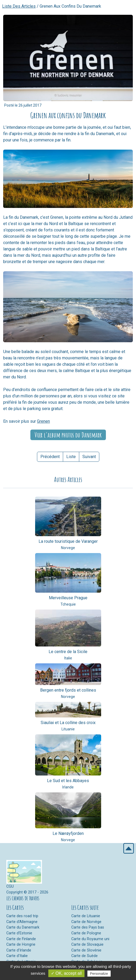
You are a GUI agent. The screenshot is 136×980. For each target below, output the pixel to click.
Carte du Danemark (23, 927)
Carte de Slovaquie (87, 945)
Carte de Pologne (86, 933)
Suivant (89, 457)
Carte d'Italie (17, 956)
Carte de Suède (85, 956)
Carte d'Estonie (19, 933)
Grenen (43, 421)
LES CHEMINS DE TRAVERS (23, 898)
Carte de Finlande (21, 939)
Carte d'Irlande (19, 950)
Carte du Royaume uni (90, 939)
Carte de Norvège (86, 922)
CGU (10, 886)
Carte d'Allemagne (22, 922)
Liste (71, 457)
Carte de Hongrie (21, 945)
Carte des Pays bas (88, 927)
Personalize (99, 974)
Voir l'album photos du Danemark (68, 435)
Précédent (50, 457)
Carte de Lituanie (86, 916)
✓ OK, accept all (66, 973)
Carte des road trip (22, 916)
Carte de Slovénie (86, 950)
